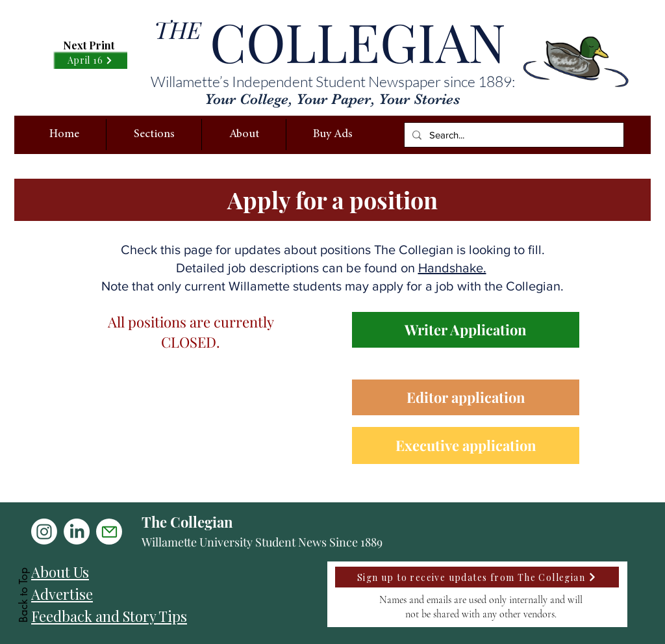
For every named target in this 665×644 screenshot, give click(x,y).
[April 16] (90, 60)
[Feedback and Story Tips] (143, 616)
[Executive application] (466, 445)
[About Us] (143, 572)
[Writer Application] (466, 330)
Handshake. (452, 268)
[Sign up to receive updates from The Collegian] (477, 577)
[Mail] (109, 532)
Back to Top (23, 595)
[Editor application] (466, 397)
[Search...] (513, 135)
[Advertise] (143, 594)
